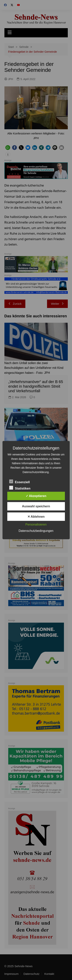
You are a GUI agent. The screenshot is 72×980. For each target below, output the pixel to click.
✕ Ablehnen (36, 516)
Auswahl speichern (36, 506)
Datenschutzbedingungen (36, 531)
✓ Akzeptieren (36, 496)
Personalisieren (36, 524)
